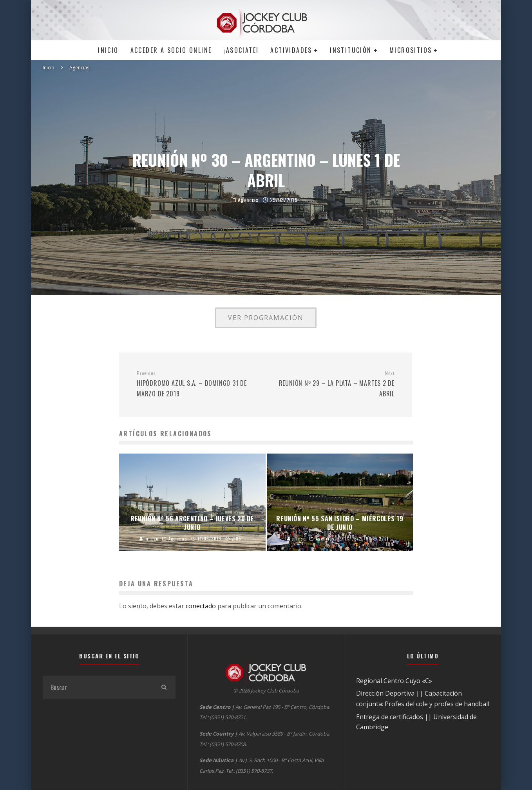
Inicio (108, 50)
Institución (351, 50)
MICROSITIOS (411, 50)
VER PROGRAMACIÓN (266, 318)
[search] (164, 687)
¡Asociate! (241, 50)
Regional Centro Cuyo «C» (394, 681)
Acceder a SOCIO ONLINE (171, 50)
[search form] (97, 687)
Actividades (291, 50)
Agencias (248, 200)
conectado (201, 606)
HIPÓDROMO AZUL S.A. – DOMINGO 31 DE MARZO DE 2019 (198, 384)
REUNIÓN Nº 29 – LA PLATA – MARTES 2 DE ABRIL (333, 384)
